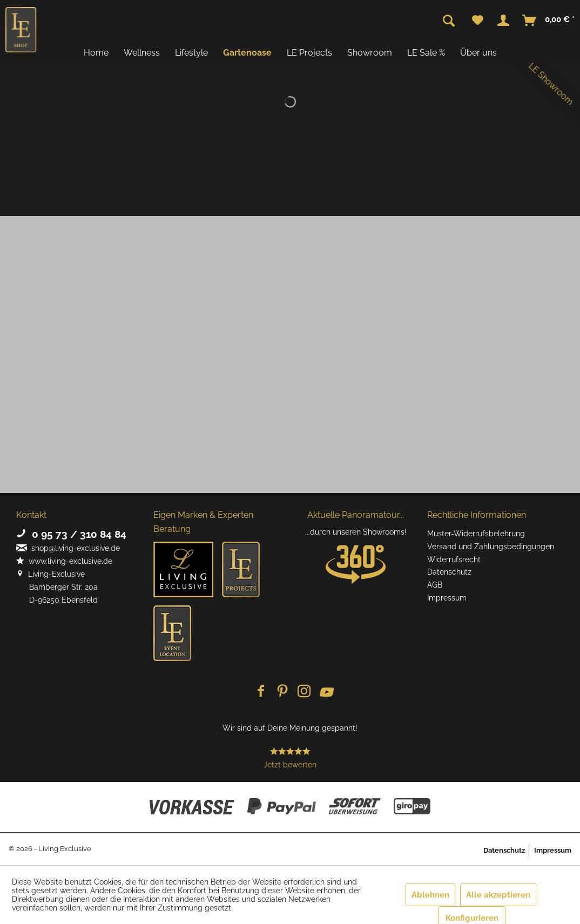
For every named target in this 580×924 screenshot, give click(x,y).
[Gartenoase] (247, 53)
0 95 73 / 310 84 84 (71, 534)
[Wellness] (142, 53)
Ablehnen (430, 895)
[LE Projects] (309, 53)
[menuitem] (478, 21)
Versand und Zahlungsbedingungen (491, 547)
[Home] (96, 53)
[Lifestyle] (191, 53)
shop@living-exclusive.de (68, 548)
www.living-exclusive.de (64, 561)
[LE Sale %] (426, 53)
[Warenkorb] (549, 21)
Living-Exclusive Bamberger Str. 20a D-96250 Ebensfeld (57, 587)
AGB (435, 585)
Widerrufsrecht (454, 559)
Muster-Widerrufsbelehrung (476, 534)
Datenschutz (449, 572)
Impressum (447, 598)
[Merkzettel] (478, 21)
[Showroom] (370, 53)
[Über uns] (478, 53)
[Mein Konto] (503, 21)
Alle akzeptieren (498, 895)
